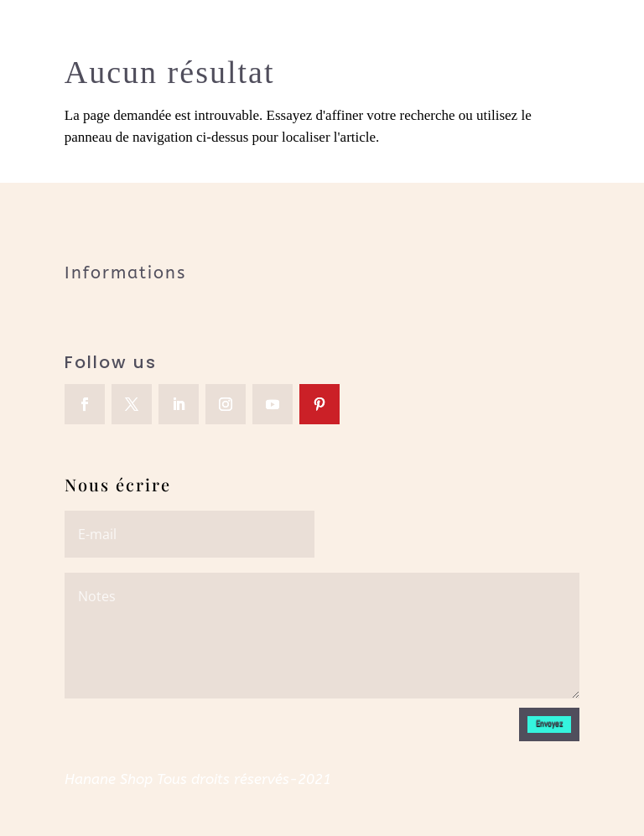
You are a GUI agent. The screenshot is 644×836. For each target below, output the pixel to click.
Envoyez (549, 723)
